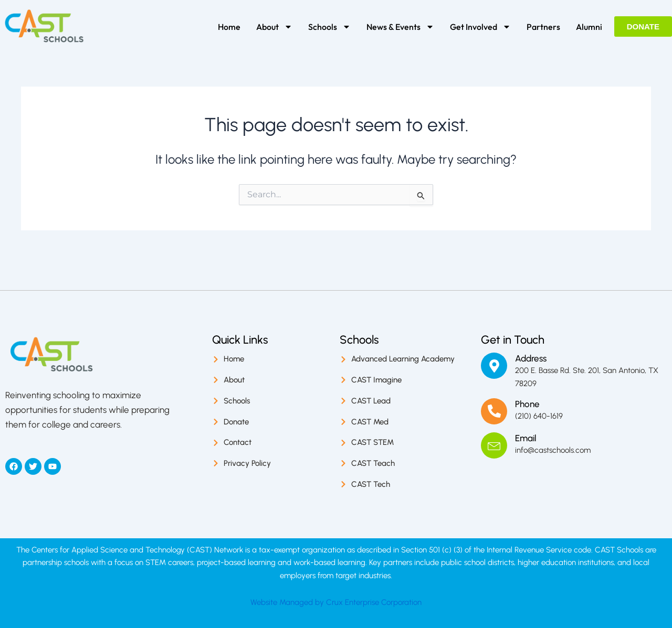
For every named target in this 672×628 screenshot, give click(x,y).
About (274, 27)
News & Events (400, 27)
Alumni (589, 27)
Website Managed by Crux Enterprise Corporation (336, 602)
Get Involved (480, 27)
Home (229, 27)
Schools (329, 27)
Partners (543, 27)
